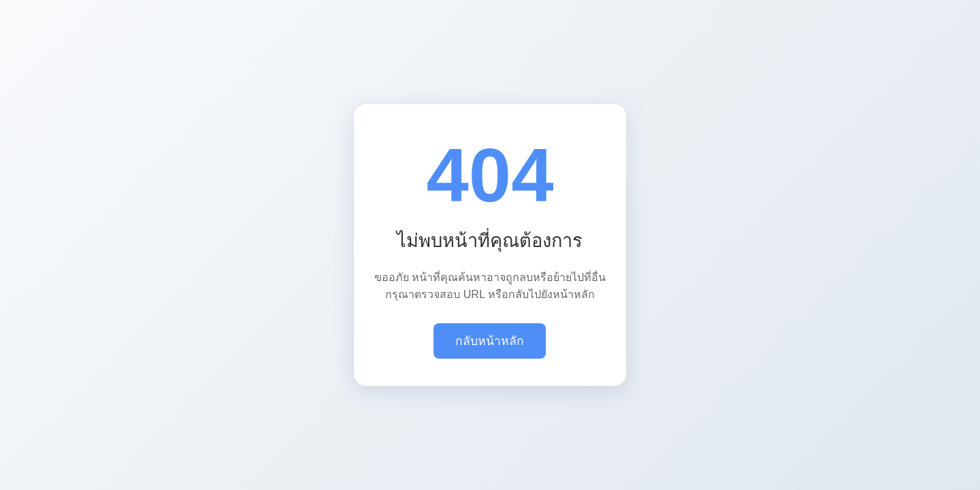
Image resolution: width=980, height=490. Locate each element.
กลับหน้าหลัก (490, 341)
